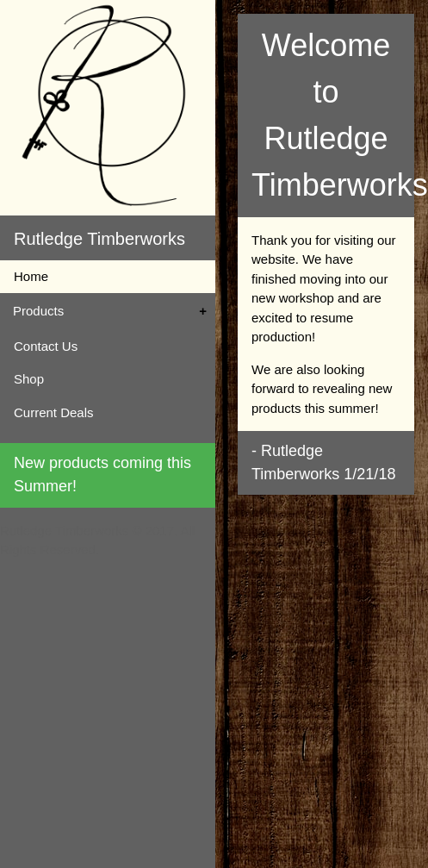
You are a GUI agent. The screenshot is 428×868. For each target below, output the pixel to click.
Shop (29, 379)
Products (38, 311)
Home (31, 276)
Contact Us (46, 346)
